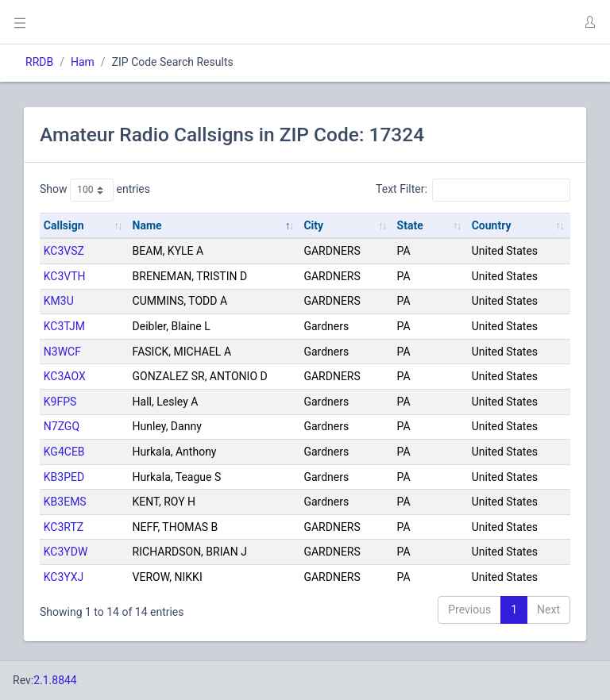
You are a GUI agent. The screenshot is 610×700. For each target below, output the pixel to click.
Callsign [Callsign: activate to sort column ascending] (64, 225)
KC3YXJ (64, 577)
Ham (83, 62)
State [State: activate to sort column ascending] (410, 225)
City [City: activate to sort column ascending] (313, 225)
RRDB (39, 62)
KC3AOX (65, 376)
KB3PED (64, 477)
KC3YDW (66, 552)
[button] (589, 22)
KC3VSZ (64, 251)
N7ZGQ (62, 426)
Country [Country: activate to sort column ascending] (492, 225)
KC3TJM (64, 326)
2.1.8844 (55, 680)
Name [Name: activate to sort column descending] (147, 225)
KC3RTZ (64, 527)
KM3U (59, 301)
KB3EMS (65, 502)
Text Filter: (473, 190)
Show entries (95, 190)
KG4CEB (64, 452)
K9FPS (60, 402)
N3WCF (62, 352)
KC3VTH (65, 276)
